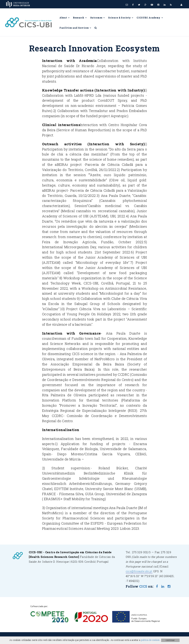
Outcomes (98, 18)
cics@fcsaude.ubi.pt (139, 571)
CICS (143, 586)
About (65, 18)
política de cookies (150, 640)
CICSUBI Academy (150, 18)
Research (80, 18)
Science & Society (121, 18)
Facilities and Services (75, 28)
